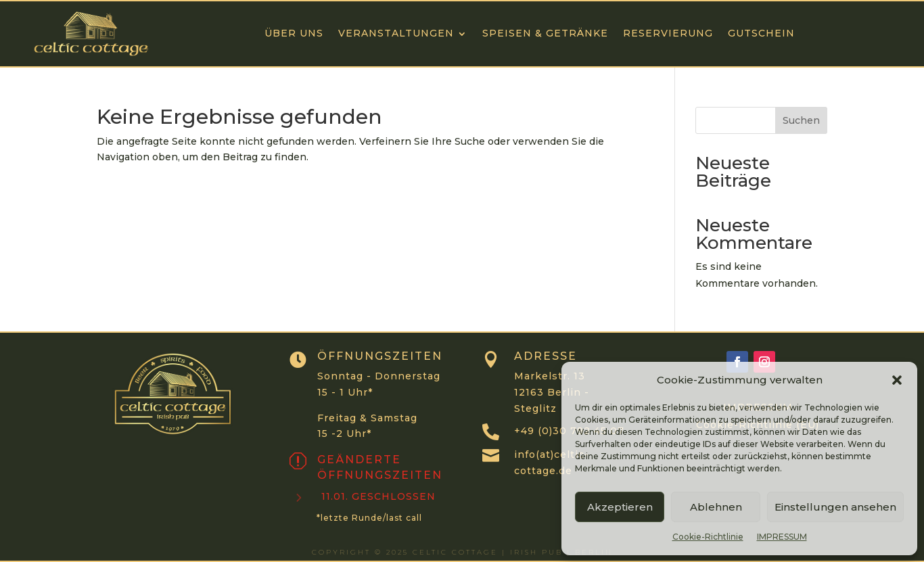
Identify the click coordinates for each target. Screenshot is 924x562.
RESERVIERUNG (668, 33)
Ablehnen (716, 507)
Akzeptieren (620, 507)
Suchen (801, 120)
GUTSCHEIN (761, 33)
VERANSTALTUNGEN (396, 33)
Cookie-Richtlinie (708, 537)
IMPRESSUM (782, 537)
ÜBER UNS (294, 33)
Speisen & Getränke (545, 33)
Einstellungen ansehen (835, 507)
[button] (897, 380)
